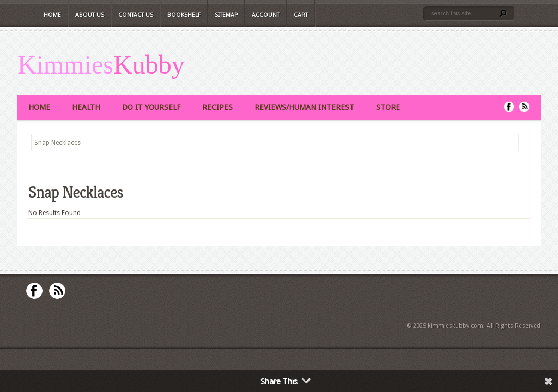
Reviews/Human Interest (304, 107)
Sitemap (226, 15)
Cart (301, 15)
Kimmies (65, 65)
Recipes (217, 107)
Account (266, 15)
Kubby (149, 65)
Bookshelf (184, 15)
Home (52, 15)
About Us (90, 15)
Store (388, 107)
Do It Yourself (151, 107)
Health (86, 107)
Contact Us (136, 15)
